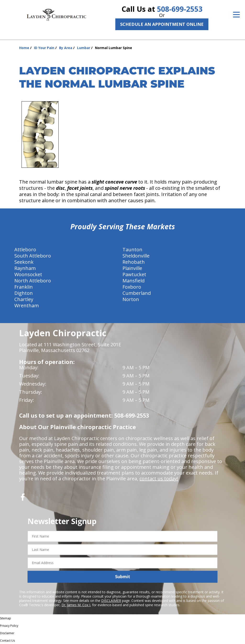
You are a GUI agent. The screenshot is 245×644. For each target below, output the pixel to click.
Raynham (25, 268)
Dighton (24, 293)
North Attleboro (33, 281)
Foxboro (132, 287)
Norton (131, 299)
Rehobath (134, 262)
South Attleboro (33, 256)
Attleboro (25, 249)
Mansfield (134, 281)
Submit (123, 577)
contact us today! (159, 479)
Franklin (24, 287)
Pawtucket (134, 274)
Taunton (132, 249)
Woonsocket (28, 274)
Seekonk (24, 262)
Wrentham (27, 305)
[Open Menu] (236, 15)
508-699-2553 (180, 9)
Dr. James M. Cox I (76, 605)
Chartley (24, 299)
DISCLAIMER (111, 601)
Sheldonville (136, 256)
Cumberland (137, 293)
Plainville (132, 268)
